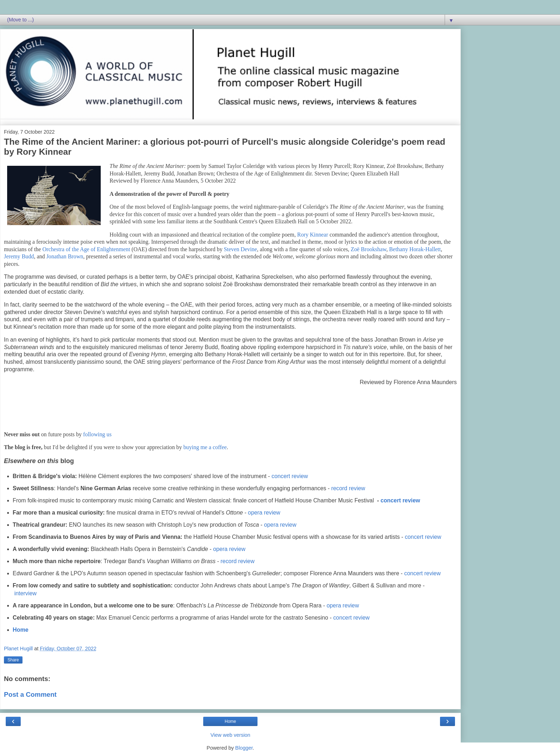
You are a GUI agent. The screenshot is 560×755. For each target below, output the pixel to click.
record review (348, 488)
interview (25, 593)
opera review (264, 513)
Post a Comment (30, 694)
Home (21, 630)
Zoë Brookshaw (369, 249)
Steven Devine (241, 249)
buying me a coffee (205, 447)
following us (97, 434)
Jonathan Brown (65, 256)
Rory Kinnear (313, 235)
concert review (290, 476)
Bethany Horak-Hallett (415, 249)
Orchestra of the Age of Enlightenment (86, 249)
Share (13, 660)
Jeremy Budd (19, 256)
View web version (230, 735)
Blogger (244, 748)
